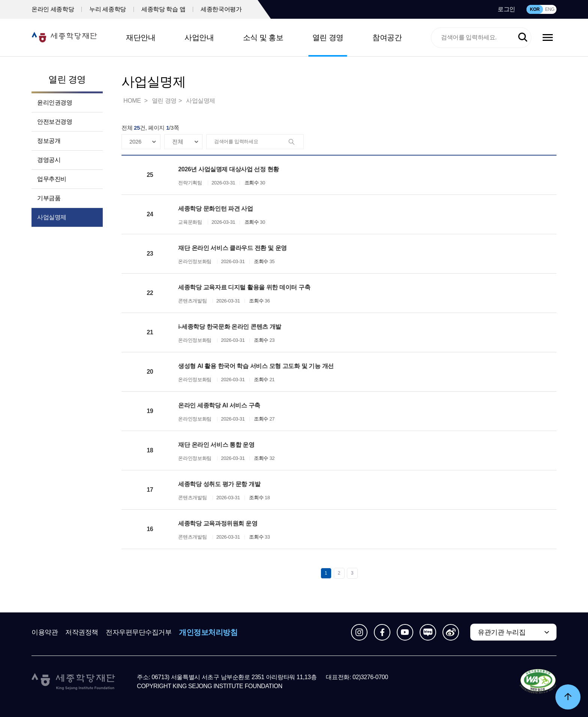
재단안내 (141, 37)
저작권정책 (82, 632)
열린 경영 (328, 37)
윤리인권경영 (55, 103)
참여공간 (387, 37)
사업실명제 (52, 217)
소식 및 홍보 (263, 37)
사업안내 (199, 37)
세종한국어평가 (221, 9)
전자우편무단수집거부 (139, 632)
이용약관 (45, 632)
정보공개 (49, 141)
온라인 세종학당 (53, 9)
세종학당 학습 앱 (163, 9)
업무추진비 (52, 179)
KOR (535, 9)
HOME (133, 101)
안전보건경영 (55, 122)
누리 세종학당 (108, 9)
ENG (550, 9)
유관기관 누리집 (502, 632)
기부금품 (49, 198)
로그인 (506, 9)
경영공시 (49, 160)
